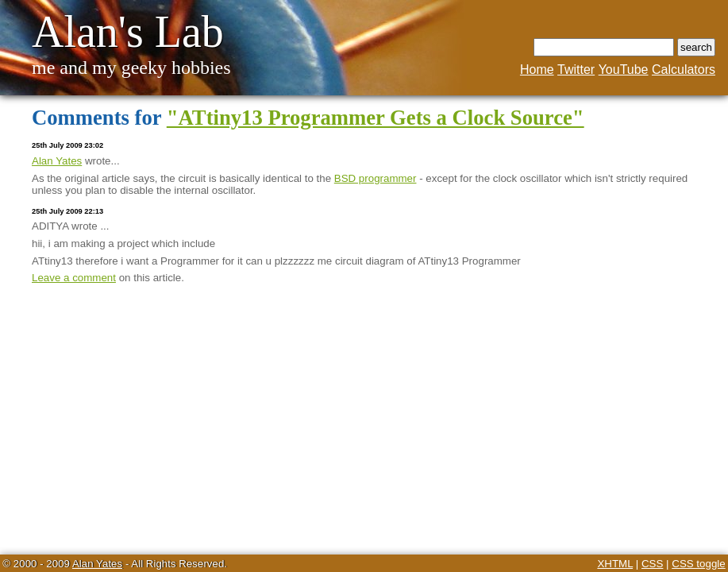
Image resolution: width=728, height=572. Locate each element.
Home (537, 70)
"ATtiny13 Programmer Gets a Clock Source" (376, 118)
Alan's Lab (128, 32)
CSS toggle (698, 564)
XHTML (615, 564)
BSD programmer (376, 178)
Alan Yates (57, 161)
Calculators (684, 70)
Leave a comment (74, 278)
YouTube (624, 70)
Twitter (576, 70)
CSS (652, 564)
